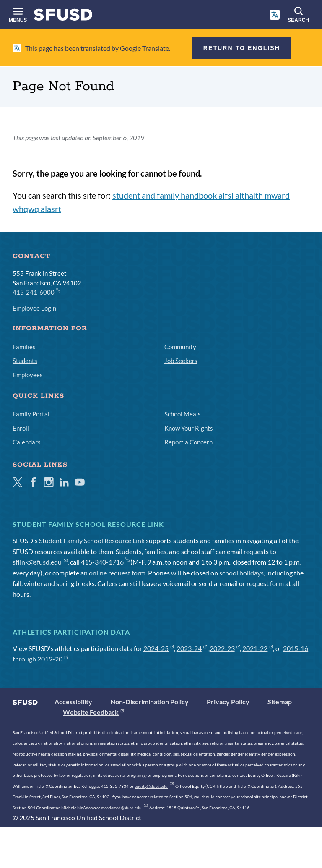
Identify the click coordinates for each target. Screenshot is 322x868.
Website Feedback (93, 712)
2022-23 (225, 648)
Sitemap (280, 702)
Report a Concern (188, 442)
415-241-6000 (36, 292)
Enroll (21, 428)
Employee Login (34, 308)
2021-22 (258, 648)
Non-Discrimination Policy (149, 702)
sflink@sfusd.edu (40, 562)
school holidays (241, 573)
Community (180, 347)
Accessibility (73, 702)
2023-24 (192, 648)
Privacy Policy (228, 702)
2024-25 (159, 648)
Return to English (242, 48)
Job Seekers (181, 361)
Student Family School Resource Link (92, 540)
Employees (28, 375)
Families (24, 347)
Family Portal (31, 414)
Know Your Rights (189, 428)
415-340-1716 (105, 562)
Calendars (27, 442)
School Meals (183, 414)
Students (25, 361)
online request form (117, 573)
